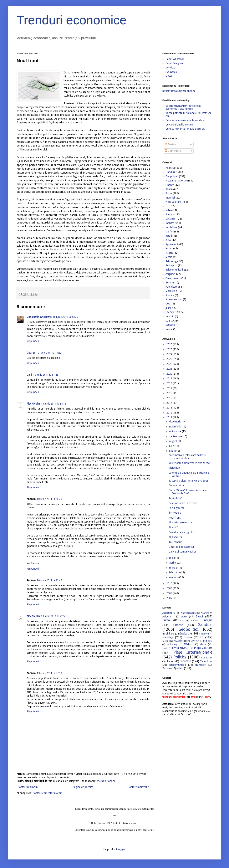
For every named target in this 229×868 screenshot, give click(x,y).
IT (167, 206)
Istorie (169, 253)
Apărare (170, 295)
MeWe (169, 76)
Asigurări (171, 274)
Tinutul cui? (175, 498)
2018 (170, 383)
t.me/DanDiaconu (106, 781)
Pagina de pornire (83, 787)
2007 (170, 598)
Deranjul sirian (177, 486)
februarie (175, 572)
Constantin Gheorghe (39, 317)
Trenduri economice (72, 20)
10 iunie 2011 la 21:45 (49, 580)
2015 (170, 398)
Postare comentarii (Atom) (48, 793)
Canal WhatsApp (175, 59)
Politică (170, 168)
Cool (168, 304)
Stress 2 (173, 527)
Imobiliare (171, 227)
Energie (170, 215)
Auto (168, 240)
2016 (170, 393)
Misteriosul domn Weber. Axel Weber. (190, 463)
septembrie (176, 436)
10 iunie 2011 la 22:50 (54, 616)
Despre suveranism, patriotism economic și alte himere (183, 107)
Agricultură (172, 244)
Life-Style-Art (173, 312)
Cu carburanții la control (180, 125)
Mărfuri (170, 232)
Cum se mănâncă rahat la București (185, 129)
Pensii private (173, 278)
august (174, 441)
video (169, 210)
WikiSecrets (175, 537)
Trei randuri (175, 542)
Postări (170, 144)
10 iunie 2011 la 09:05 (65, 317)
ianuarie (174, 577)
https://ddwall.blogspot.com (179, 91)
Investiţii (170, 198)
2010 (170, 584)
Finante (170, 185)
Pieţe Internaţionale (177, 181)
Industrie (171, 223)
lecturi (169, 248)
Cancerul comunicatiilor (182, 552)
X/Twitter (171, 68)
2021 (170, 369)
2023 (170, 359)
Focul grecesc (176, 508)
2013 (170, 408)
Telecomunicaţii (174, 270)
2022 (170, 364)
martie (173, 568)
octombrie (176, 431)
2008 (170, 593)
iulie (172, 446)
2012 (170, 413)
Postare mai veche (138, 787)
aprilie (173, 563)
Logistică (171, 321)
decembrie (175, 422)
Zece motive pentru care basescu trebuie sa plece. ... (187, 457)
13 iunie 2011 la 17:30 (49, 673)
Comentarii (173, 151)
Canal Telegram (175, 63)
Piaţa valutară (173, 202)
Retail (169, 236)
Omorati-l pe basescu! (181, 547)
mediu (169, 329)
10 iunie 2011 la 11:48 (46, 375)
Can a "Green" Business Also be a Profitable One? (188, 492)
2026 (170, 344)
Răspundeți (33, 341)
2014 (170, 403)
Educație (170, 325)
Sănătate (170, 219)
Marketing (171, 291)
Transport (171, 266)
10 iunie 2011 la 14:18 (54, 404)
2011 (170, 417)
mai (172, 558)
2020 (170, 374)
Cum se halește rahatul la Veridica (185, 120)
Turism (170, 283)
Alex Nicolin (33, 404)
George (31, 353)
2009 (170, 588)
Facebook (171, 72)
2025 (170, 349)
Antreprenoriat (174, 299)
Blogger (121, 849)
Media (169, 257)
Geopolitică (172, 176)
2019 (170, 379)
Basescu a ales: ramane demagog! (188, 481)
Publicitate (171, 287)
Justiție (169, 308)
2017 (170, 388)
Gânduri (170, 172)
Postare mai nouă (28, 787)
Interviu (170, 317)
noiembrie (175, 427)
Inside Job (174, 468)
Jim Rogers (175, 513)
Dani (29, 375)
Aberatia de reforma (180, 523)
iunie (172, 451)
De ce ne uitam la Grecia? (183, 503)
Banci (169, 189)
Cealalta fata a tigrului (181, 532)
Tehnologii (172, 261)
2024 (170, 354)
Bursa (169, 193)
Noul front (175, 518)
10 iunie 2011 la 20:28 (49, 499)
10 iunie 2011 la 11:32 (49, 353)
